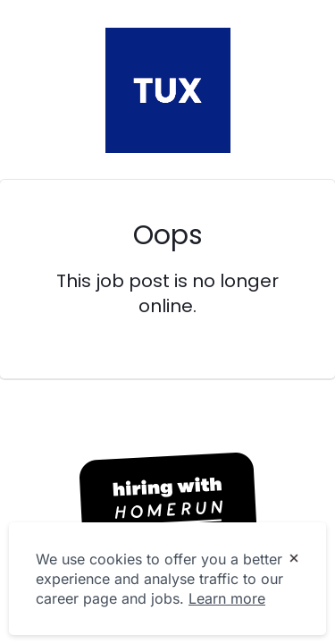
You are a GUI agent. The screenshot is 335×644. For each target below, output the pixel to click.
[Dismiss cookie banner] (294, 560)
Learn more (227, 598)
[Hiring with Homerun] (168, 500)
